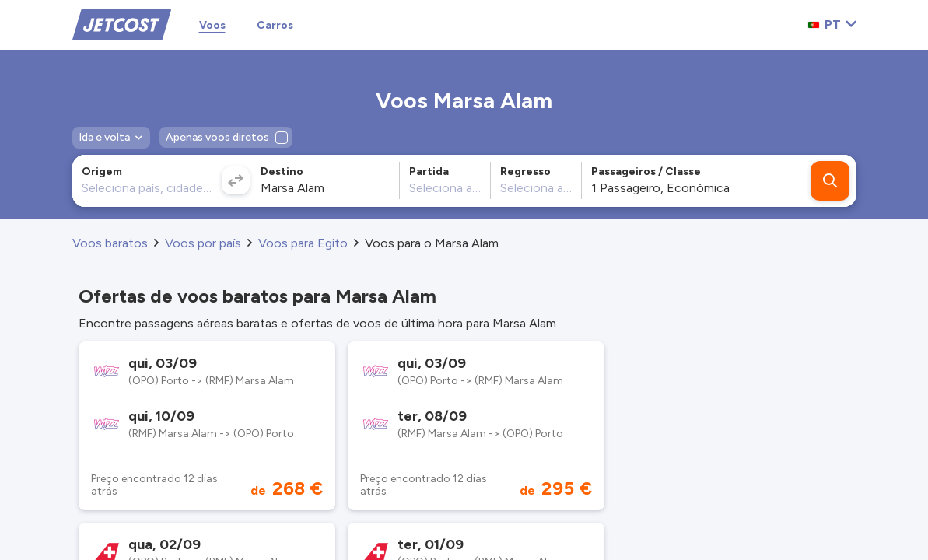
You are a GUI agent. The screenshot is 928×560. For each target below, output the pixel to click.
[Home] (122, 24)
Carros (275, 25)
